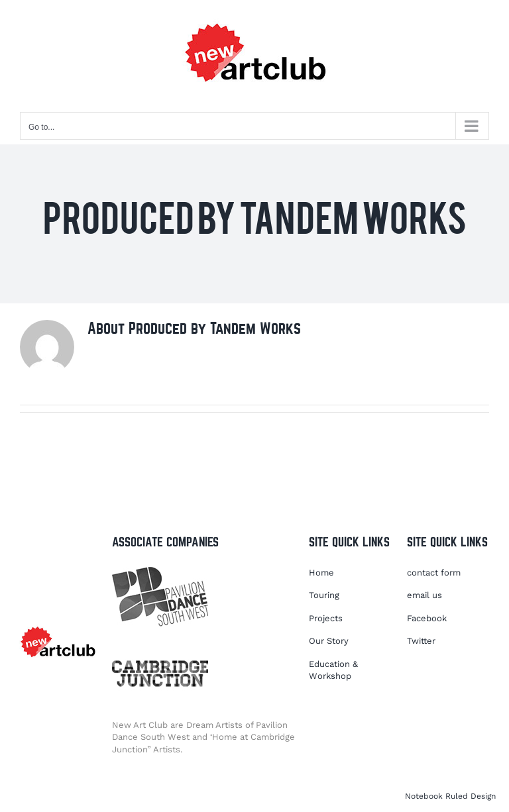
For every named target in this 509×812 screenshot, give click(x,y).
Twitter (421, 641)
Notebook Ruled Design (450, 796)
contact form (434, 573)
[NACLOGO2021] (58, 626)
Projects (326, 618)
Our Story (329, 641)
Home (321, 573)
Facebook (427, 618)
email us (424, 595)
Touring (324, 595)
